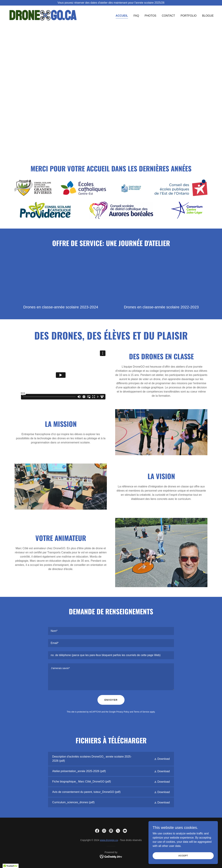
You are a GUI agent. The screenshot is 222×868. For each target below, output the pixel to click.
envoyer (111, 700)
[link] (43, 15)
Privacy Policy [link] (123, 712)
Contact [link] (168, 16)
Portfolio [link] (189, 16)
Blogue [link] (208, 16)
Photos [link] (150, 16)
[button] (162, 759)
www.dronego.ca (109, 840)
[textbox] (111, 631)
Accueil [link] (122, 16)
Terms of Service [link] (141, 712)
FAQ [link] (136, 16)
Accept (183, 856)
